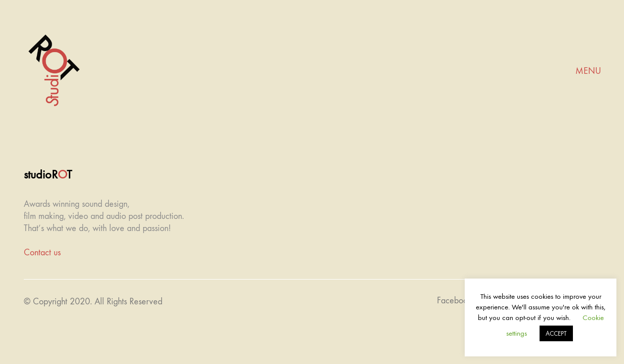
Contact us (42, 253)
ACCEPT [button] (556, 333)
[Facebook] (454, 301)
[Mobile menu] (588, 71)
